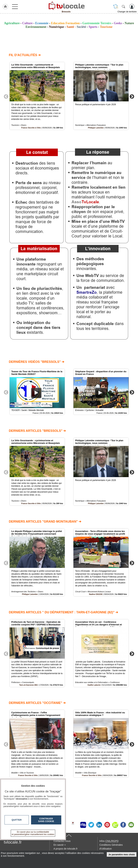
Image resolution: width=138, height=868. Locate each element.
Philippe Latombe (96, 128)
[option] (37, 96)
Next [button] (132, 96)
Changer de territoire (127, 12)
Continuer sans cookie (46, 820)
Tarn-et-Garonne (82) (28, 685)
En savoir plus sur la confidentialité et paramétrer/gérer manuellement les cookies (33, 833)
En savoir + (60, 845)
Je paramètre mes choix (122, 855)
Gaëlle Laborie (94, 685)
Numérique (57, 27)
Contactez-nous (62, 841)
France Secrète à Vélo (31, 128)
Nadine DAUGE (96, 594)
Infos (109, 841)
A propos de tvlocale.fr (66, 849)
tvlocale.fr (13, 842)
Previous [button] (6, 96)
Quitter (17, 820)
